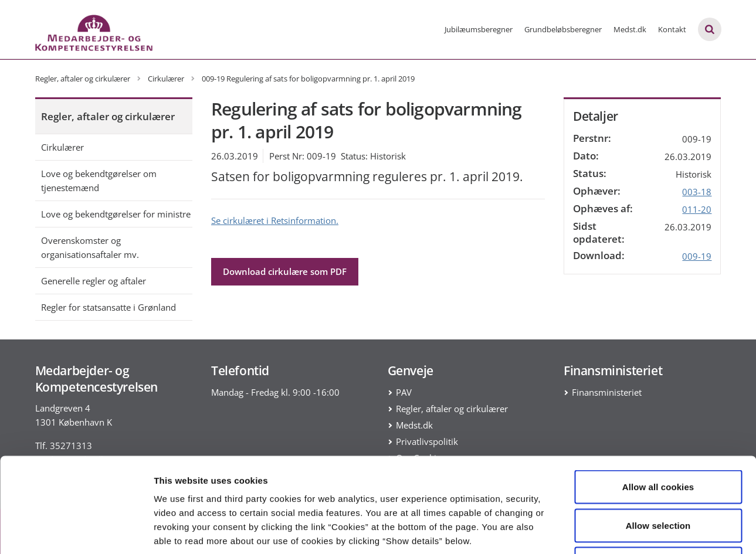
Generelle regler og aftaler (94, 281)
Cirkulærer (62, 147)
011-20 (697, 209)
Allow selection (658, 439)
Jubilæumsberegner (479, 29)
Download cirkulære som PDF (285, 271)
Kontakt (672, 29)
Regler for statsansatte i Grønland (109, 307)
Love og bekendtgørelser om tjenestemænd (99, 181)
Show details (616, 531)
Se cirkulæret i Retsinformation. (275, 220)
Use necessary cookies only (658, 477)
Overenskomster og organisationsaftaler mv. (90, 247)
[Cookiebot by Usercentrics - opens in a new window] (76, 531)
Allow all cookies (658, 400)
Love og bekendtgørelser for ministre (116, 214)
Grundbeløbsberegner (563, 29)
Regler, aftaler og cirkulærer (108, 116)
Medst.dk (630, 29)
